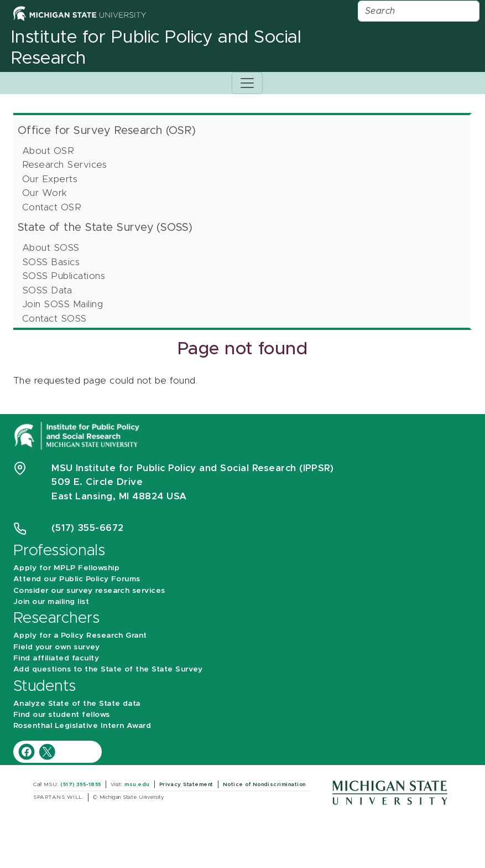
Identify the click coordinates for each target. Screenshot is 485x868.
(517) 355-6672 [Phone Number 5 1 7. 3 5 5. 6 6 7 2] (88, 528)
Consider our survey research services (89, 591)
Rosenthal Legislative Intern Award (82, 726)
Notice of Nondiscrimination (264, 784)
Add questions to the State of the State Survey (108, 669)
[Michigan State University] (390, 792)
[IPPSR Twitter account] (47, 751)
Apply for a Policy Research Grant (80, 635)
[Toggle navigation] (247, 83)
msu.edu (137, 784)
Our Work (45, 193)
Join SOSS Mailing (62, 304)
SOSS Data (47, 290)
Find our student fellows (62, 715)
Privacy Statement (186, 784)
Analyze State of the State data (77, 704)
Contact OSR (52, 207)
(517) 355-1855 (81, 784)
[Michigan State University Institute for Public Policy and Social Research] (78, 435)
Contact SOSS (54, 319)
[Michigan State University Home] (80, 13)
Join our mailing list (51, 602)
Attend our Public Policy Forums (77, 579)
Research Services (64, 165)
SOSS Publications (64, 276)
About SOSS (51, 248)
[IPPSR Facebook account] (28, 751)
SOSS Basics (51, 262)
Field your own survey (56, 647)
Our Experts (50, 179)
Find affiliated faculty (56, 658)
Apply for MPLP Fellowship (66, 568)
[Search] (419, 11)
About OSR (48, 151)
